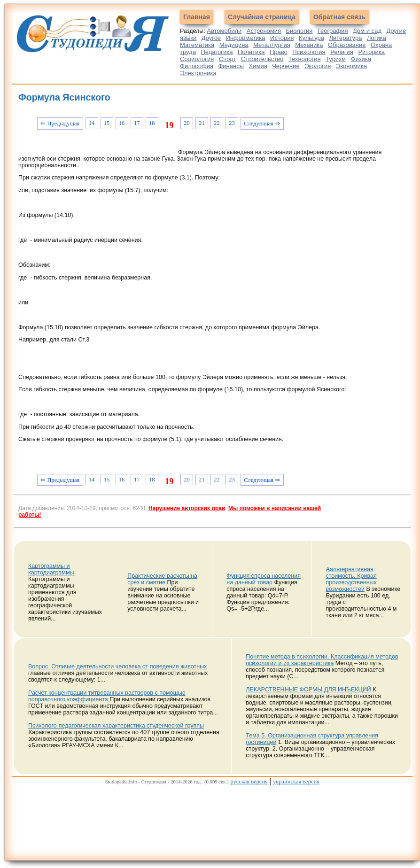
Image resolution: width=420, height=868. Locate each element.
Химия (258, 66)
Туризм (336, 59)
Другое (211, 38)
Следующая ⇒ (262, 124)
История (282, 38)
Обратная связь (339, 17)
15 (107, 123)
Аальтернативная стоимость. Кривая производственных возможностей (351, 579)
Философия (197, 66)
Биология (299, 31)
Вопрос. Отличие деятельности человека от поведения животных (117, 666)
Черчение (286, 66)
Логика (377, 38)
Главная (197, 17)
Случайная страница (262, 17)
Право (279, 52)
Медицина (234, 45)
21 (202, 123)
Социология (197, 59)
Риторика (371, 52)
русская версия (249, 782)
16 (122, 123)
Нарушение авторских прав (187, 508)
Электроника (198, 73)
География (333, 31)
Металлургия (272, 45)
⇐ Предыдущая (60, 124)
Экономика (351, 66)
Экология (318, 66)
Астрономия (264, 31)
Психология (309, 52)
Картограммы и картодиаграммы (51, 569)
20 (187, 123)
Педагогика (217, 52)
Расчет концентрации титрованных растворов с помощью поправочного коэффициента (107, 696)
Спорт (228, 59)
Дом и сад (367, 31)
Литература (345, 38)
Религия (342, 52)
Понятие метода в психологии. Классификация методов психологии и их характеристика (322, 660)
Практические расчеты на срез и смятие (162, 579)
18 (152, 123)
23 (232, 123)
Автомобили (224, 31)
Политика (251, 52)
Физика (361, 59)
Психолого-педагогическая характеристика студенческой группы (116, 726)
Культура (311, 38)
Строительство (262, 59)
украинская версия (296, 782)
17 (137, 123)
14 (92, 123)
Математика (197, 45)
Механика (309, 45)
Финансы (231, 66)
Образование (347, 45)
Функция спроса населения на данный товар (264, 579)
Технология (305, 59)
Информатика (246, 38)
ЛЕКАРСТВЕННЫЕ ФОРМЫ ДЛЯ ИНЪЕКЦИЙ (308, 690)
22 (217, 123)
